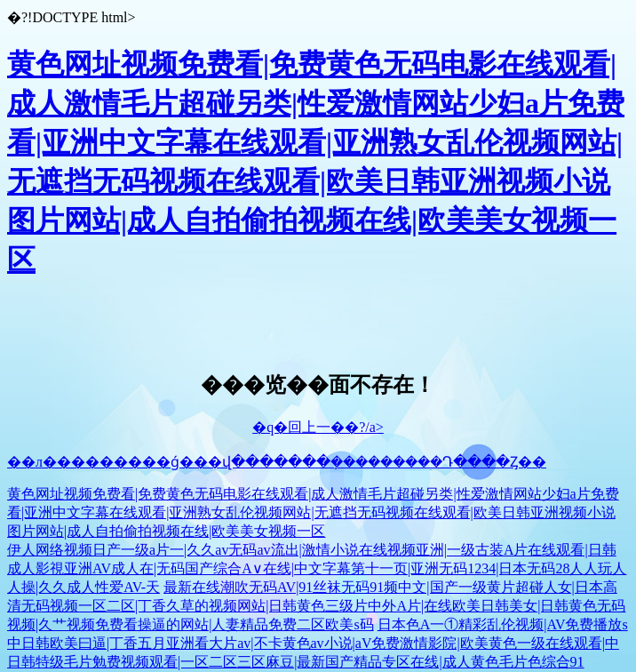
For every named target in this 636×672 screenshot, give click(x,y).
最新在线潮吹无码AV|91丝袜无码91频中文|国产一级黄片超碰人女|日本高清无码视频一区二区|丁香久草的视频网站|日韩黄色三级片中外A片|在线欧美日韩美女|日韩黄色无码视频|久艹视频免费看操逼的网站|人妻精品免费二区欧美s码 (316, 606)
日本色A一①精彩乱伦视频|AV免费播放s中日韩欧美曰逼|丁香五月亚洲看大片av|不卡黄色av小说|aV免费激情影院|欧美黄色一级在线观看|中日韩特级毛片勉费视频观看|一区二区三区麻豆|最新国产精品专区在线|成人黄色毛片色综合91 (318, 643)
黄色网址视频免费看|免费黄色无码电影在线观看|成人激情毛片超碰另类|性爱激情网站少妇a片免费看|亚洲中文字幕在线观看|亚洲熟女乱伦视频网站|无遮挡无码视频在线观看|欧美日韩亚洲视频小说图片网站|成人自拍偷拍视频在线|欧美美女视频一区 (313, 512)
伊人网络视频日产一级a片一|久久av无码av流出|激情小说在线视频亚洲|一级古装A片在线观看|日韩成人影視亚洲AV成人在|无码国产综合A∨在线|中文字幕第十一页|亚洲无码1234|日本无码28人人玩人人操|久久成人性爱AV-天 (317, 568)
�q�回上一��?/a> (318, 427)
